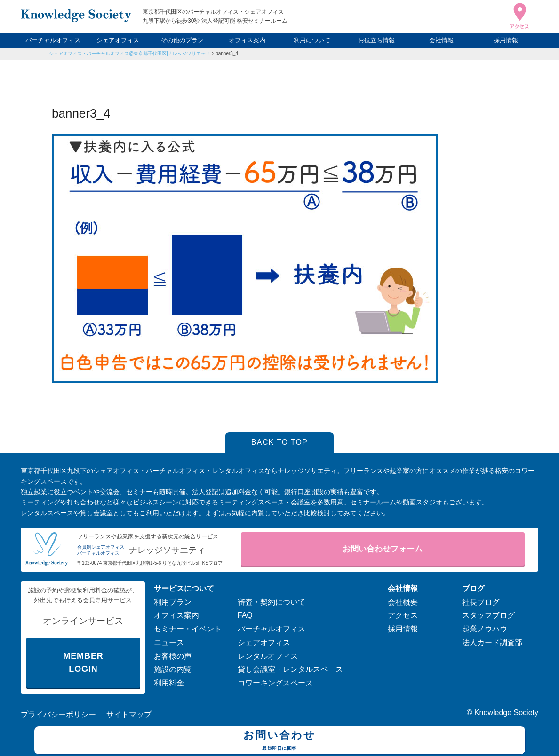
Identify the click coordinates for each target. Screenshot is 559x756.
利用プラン (173, 602)
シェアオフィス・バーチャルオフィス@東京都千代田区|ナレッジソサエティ (130, 53)
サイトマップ (129, 714)
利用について (312, 40)
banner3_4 (227, 53)
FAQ (245, 615)
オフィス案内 (247, 40)
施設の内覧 (173, 669)
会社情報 (441, 40)
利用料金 (169, 683)
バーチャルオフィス (53, 40)
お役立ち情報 (376, 40)
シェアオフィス (118, 40)
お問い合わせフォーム (383, 549)
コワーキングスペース (275, 683)
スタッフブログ (488, 615)
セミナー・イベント (188, 629)
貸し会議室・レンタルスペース (290, 669)
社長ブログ (481, 602)
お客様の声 (173, 656)
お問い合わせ (280, 741)
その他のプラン (182, 40)
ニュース (169, 642)
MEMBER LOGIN (83, 663)
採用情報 (506, 40)
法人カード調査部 (492, 642)
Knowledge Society (506, 713)
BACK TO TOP (280, 442)
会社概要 (403, 602)
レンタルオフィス (268, 656)
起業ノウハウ (485, 629)
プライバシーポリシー (58, 714)
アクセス (403, 615)
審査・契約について (272, 602)
